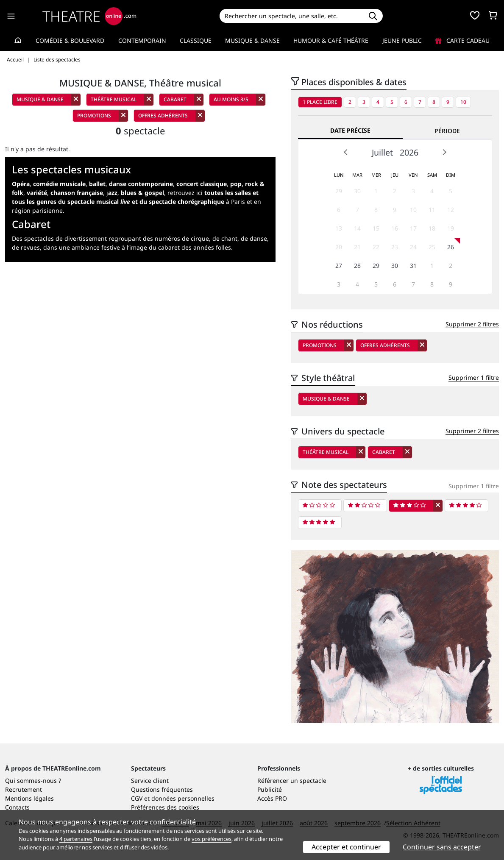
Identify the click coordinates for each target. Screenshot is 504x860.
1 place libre (320, 102)
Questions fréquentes (162, 789)
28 (357, 266)
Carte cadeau (462, 40)
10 (463, 102)
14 (357, 228)
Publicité (270, 789)
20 (339, 247)
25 (432, 247)
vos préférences (212, 839)
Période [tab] (447, 131)
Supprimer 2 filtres (472, 324)
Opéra (21, 184)
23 (395, 247)
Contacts (17, 807)
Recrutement (24, 789)
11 (432, 210)
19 (451, 228)
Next (444, 152)
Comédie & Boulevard (70, 40)
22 (376, 247)
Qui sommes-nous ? (33, 781)
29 (339, 191)
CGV (137, 798)
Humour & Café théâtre (331, 40)
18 (432, 228)
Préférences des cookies (165, 807)
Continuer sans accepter (442, 847)
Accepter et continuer (346, 847)
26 (451, 247)
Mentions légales (29, 798)
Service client (150, 781)
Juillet (382, 152)
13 (339, 228)
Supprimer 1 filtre (474, 377)
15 (376, 228)
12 (451, 210)
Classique (196, 40)
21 (357, 247)
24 (413, 247)
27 (339, 266)
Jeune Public (402, 40)
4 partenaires (76, 839)
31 (413, 266)
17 (413, 228)
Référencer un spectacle (292, 781)
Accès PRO (272, 798)
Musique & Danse (252, 40)
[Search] (292, 16)
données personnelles (183, 798)
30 (357, 191)
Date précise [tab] (350, 130)
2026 (409, 152)
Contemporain (142, 40)
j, (135, 193)
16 (395, 228)
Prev (346, 152)
